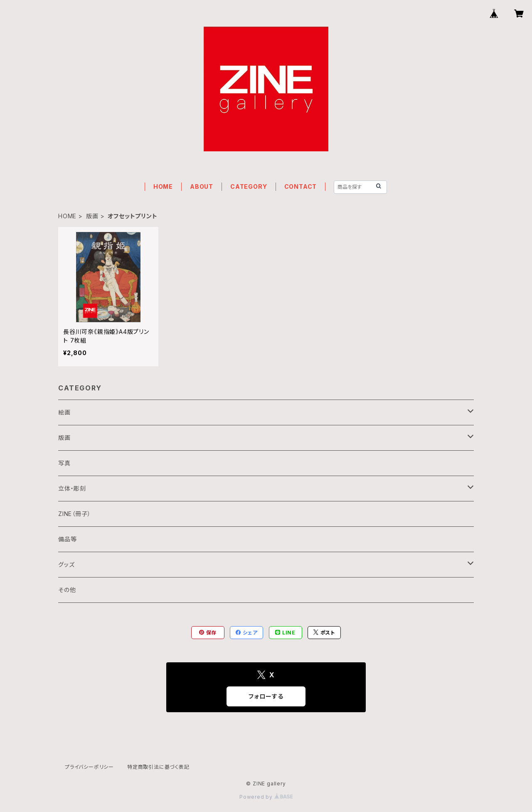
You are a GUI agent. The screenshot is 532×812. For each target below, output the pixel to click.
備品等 (67, 539)
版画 (92, 216)
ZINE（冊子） (74, 514)
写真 (64, 463)
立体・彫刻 (72, 488)
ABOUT (202, 186)
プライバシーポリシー (89, 767)
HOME (163, 186)
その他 (67, 590)
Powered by (266, 797)
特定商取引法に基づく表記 (158, 767)
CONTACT (301, 186)
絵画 (64, 412)
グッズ (66, 564)
